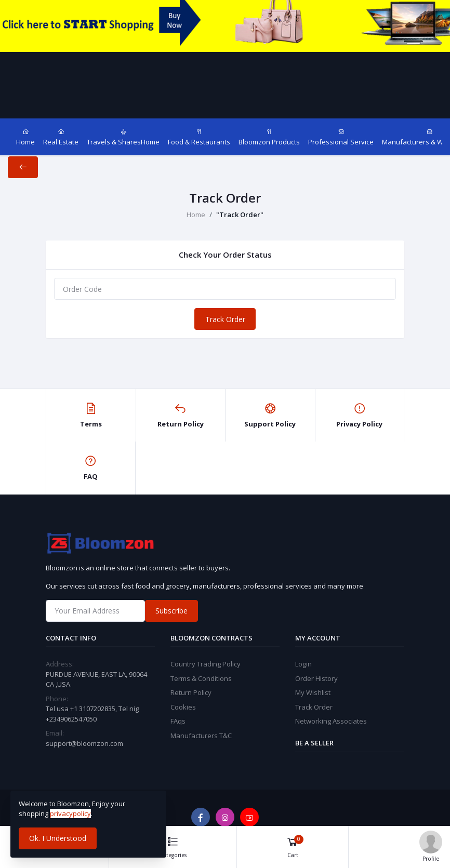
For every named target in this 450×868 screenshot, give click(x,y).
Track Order (225, 319)
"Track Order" (240, 215)
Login (303, 664)
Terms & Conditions (201, 678)
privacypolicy (70, 813)
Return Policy (191, 692)
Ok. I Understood (58, 838)
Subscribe (171, 611)
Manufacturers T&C (201, 736)
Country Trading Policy (206, 664)
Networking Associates (331, 721)
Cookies (183, 707)
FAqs (178, 721)
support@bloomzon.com (84, 743)
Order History (316, 678)
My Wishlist (313, 692)
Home (196, 215)
